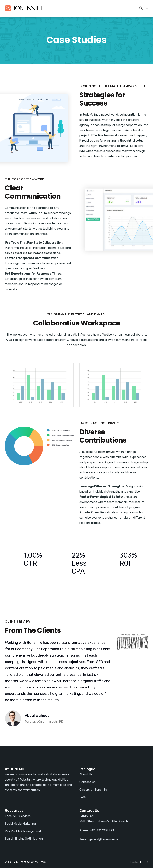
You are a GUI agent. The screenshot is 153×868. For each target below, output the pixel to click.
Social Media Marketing (20, 824)
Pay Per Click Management (23, 831)
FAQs (83, 797)
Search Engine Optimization (24, 839)
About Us (86, 774)
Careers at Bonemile (93, 790)
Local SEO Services (18, 816)
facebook (135, 862)
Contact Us (88, 782)
